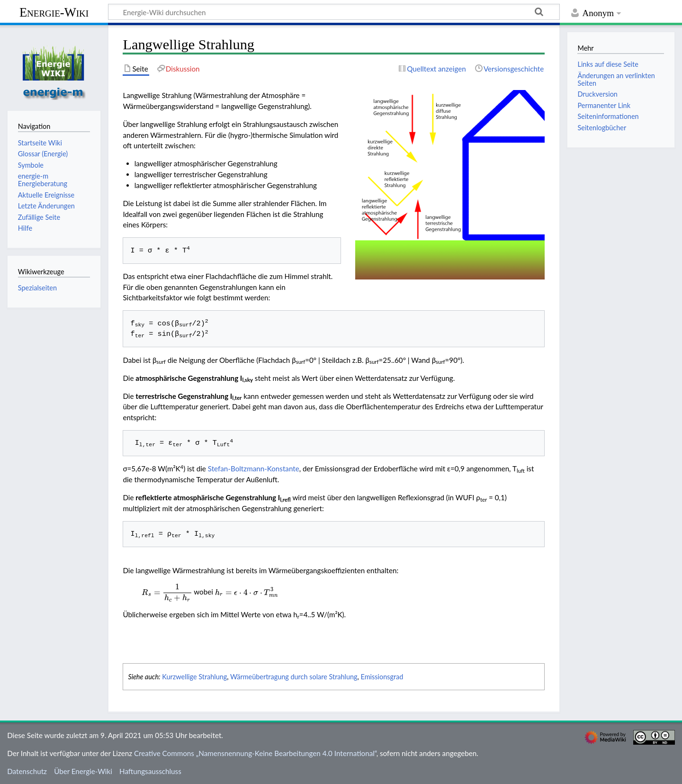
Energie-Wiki (54, 12)
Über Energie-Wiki (83, 771)
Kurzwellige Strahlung (194, 677)
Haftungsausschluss (150, 771)
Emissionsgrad (382, 677)
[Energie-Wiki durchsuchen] (334, 12)
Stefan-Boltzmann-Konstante (254, 469)
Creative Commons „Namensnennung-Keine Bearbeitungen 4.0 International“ (255, 753)
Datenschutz (27, 771)
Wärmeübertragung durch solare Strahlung (294, 677)
